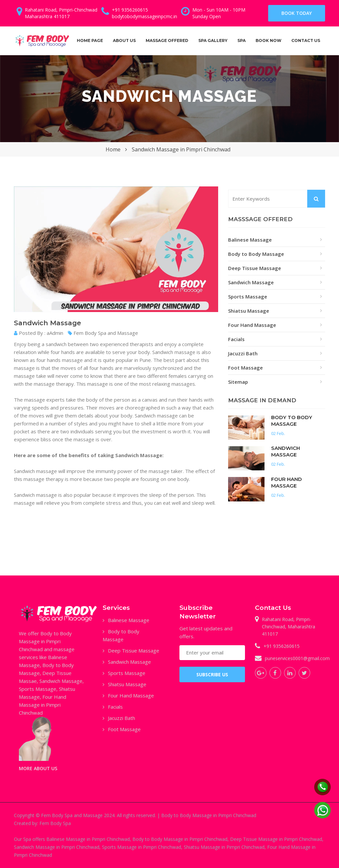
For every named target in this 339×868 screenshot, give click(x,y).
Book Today (297, 13)
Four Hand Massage (252, 325)
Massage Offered (167, 46)
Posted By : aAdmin (39, 333)
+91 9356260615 (282, 646)
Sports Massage (248, 296)
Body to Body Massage (256, 254)
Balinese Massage (250, 240)
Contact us (306, 40)
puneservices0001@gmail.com (297, 658)
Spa (244, 46)
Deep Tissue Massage (255, 268)
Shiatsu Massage (249, 311)
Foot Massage (245, 368)
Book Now (268, 40)
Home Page (90, 40)
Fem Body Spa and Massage (103, 333)
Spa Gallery (213, 40)
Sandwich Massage (251, 282)
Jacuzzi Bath (243, 353)
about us (124, 40)
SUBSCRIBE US (212, 674)
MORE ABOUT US (38, 768)
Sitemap (238, 382)
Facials (236, 339)
